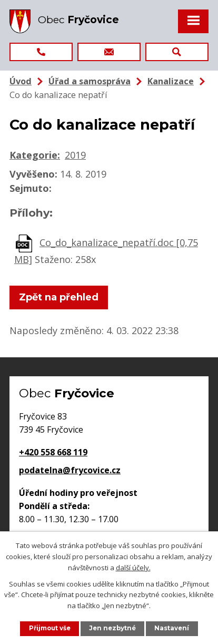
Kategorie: (35, 155)
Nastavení (172, 628)
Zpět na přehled (59, 297)
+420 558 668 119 (53, 452)
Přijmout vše (50, 628)
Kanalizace (171, 81)
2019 (75, 155)
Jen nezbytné (112, 628)
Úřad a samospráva (90, 81)
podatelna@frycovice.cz (70, 470)
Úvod (21, 81)
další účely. (133, 567)
